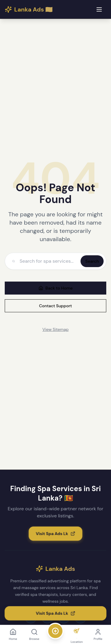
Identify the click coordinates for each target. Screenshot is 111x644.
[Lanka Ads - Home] (29, 9)
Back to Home (56, 288)
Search (92, 261)
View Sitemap (55, 329)
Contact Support (55, 306)
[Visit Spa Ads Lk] (55, 534)
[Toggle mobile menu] (99, 9)
